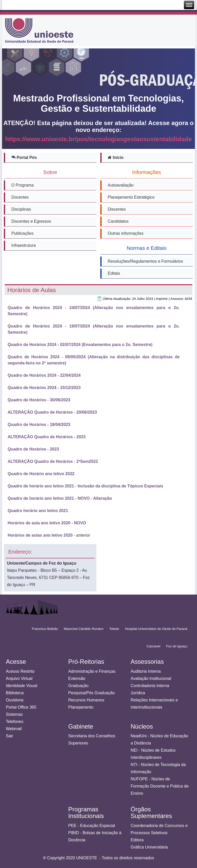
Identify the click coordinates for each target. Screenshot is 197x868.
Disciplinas (21, 209)
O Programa (22, 185)
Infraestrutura (23, 245)
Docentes (20, 197)
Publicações (22, 233)
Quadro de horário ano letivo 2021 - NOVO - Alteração (60, 498)
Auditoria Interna (146, 671)
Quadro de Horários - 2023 (33, 449)
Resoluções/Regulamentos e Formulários (145, 261)
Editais (114, 273)
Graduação (78, 686)
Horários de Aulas (32, 290)
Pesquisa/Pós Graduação (91, 693)
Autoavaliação (121, 185)
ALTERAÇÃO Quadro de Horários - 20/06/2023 (52, 412)
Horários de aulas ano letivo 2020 (40, 535)
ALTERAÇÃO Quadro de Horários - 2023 (47, 437)
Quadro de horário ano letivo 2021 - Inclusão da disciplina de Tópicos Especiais (85, 486)
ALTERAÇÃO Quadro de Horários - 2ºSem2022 (53, 461)
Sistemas (14, 714)
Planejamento (81, 707)
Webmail (14, 729)
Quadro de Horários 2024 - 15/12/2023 (44, 388)
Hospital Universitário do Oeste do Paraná (156, 629)
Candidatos (118, 221)
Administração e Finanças (92, 671)
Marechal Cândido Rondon (83, 629)
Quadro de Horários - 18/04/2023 (39, 425)
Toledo (114, 629)
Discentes (117, 209)
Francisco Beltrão (45, 629)
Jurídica (138, 693)
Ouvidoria (15, 700)
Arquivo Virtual (19, 678)
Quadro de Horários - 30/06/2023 (39, 400)
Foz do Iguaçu (177, 646)
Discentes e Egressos (31, 221)
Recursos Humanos (86, 700)
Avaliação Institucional (151, 678)
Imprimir (162, 299)
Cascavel (153, 646)
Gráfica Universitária (149, 847)
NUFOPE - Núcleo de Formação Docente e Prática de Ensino (160, 786)
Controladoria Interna (150, 686)
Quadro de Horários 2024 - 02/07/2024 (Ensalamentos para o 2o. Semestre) (80, 345)
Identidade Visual (22, 686)
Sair (9, 736)
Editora (137, 840)
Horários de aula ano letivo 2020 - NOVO (47, 523)
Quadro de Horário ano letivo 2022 (41, 474)
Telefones (15, 722)
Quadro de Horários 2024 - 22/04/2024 (44, 375)
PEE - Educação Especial (92, 826)
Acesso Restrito (20, 671)
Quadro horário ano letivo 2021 (38, 511)
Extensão (77, 678)
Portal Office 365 (21, 707)
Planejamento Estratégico (131, 197)
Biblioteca (15, 693)
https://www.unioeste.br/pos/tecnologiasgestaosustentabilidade (98, 139)
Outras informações (126, 233)
